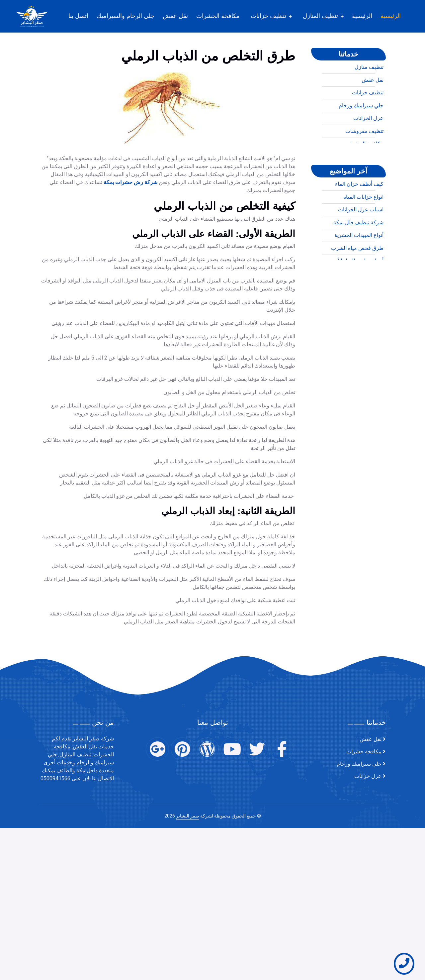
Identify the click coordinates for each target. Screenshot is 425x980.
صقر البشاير (188, 816)
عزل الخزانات (368, 145)
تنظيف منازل (369, 94)
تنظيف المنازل (320, 16)
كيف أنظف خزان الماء (359, 211)
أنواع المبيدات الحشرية (359, 262)
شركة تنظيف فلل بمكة (358, 250)
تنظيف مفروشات (364, 158)
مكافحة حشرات (364, 752)
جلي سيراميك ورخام (361, 133)
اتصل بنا (78, 16)
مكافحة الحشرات (218, 16)
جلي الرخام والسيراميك (126, 16)
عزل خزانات (368, 776)
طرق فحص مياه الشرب (357, 275)
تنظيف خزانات (268, 16)
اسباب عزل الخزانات (361, 237)
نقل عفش (175, 16)
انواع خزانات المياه (363, 224)
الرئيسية (391, 16)
